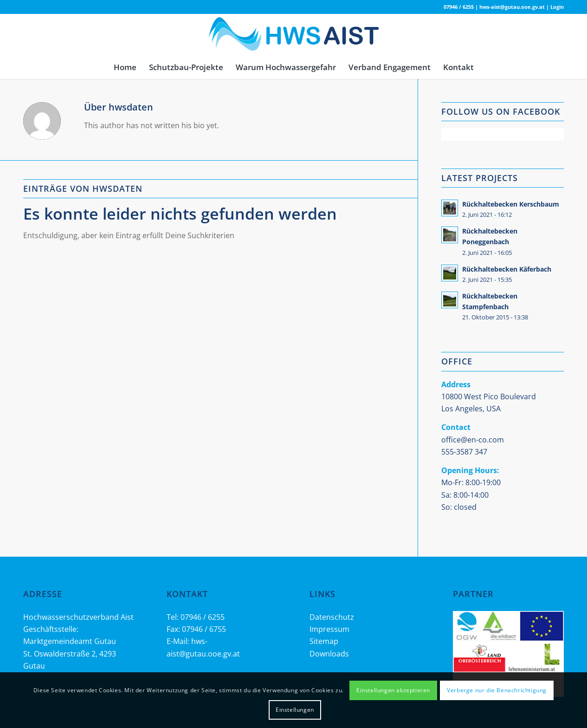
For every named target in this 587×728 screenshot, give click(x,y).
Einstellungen (295, 710)
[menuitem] (125, 67)
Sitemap (324, 641)
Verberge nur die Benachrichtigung (497, 690)
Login (557, 7)
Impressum (329, 629)
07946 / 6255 (459, 7)
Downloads (329, 654)
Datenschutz (332, 617)
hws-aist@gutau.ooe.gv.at (512, 7)
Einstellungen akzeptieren (393, 690)
